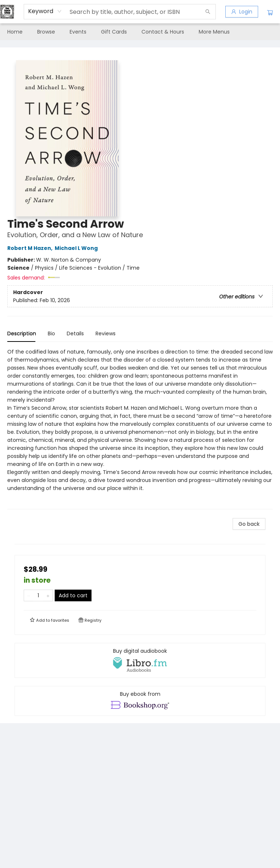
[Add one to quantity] (48, 595)
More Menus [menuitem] (214, 32)
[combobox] (45, 11)
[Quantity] (38, 595)
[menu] (140, 32)
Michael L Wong (77, 248)
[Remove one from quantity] (29, 595)
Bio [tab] (51, 333)
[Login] (242, 12)
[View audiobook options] (140, 660)
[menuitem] (15, 32)
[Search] (208, 12)
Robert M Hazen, (31, 248)
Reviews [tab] (106, 333)
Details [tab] (75, 333)
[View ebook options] (140, 701)
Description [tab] (22, 333)
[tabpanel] (140, 429)
